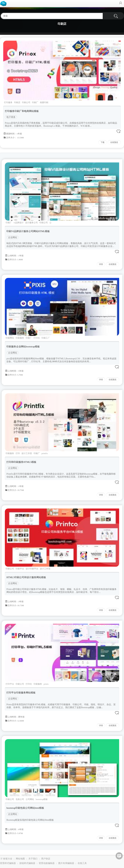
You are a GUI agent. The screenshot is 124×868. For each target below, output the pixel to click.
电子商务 (11, 117)
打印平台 (10, 684)
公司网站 (30, 799)
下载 (103, 142)
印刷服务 (20, 338)
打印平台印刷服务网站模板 (21, 693)
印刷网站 (10, 338)
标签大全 (8, 859)
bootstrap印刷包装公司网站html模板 (25, 808)
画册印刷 (44, 102)
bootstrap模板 (42, 799)
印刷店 (17, 102)
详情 (101, 264)
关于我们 (33, 859)
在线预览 (114, 142)
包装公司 (20, 799)
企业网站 (13, 237)
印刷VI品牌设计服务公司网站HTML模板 (28, 231)
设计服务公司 (31, 223)
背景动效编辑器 (47, 863)
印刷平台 (20, 569)
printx (46, 684)
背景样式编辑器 (8, 863)
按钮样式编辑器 (27, 863)
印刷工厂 (46, 338)
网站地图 (20, 859)
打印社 (37, 338)
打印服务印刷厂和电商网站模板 (22, 111)
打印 (18, 453)
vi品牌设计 (19, 223)
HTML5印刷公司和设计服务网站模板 (26, 577)
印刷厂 (35, 102)
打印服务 (8, 102)
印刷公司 (26, 102)
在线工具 (82, 863)
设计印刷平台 (32, 569)
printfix (45, 453)
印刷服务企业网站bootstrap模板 (23, 347)
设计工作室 (27, 453)
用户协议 (46, 859)
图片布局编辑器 (66, 863)
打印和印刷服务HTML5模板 (21, 462)
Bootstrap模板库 (4, 3)
